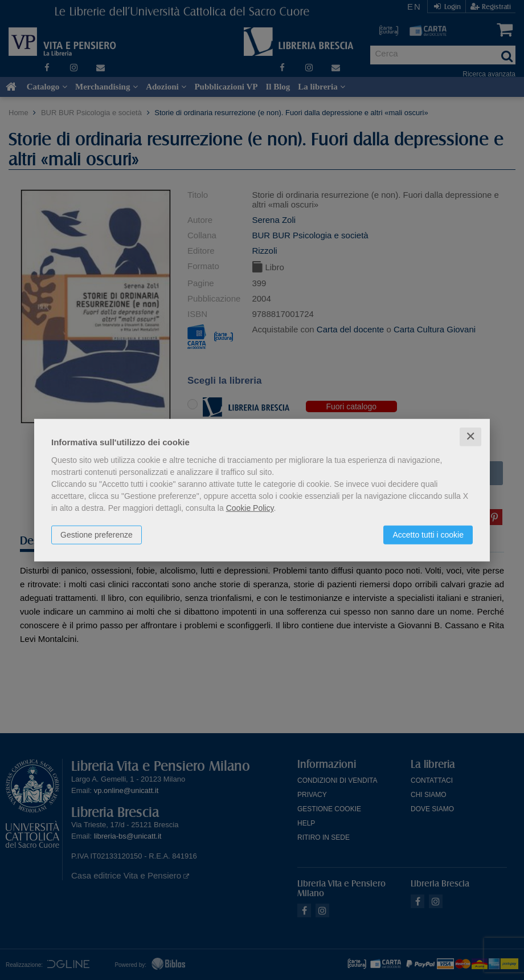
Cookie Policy (250, 508)
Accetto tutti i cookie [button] (428, 535)
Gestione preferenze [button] (97, 535)
